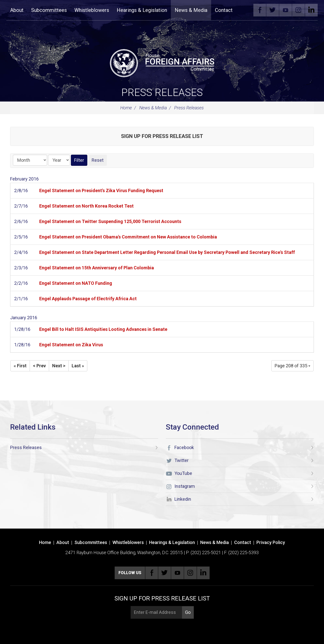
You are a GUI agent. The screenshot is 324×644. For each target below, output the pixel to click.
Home (126, 108)
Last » (78, 366)
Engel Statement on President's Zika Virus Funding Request (101, 190)
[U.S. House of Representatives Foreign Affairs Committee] (162, 62)
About (17, 10)
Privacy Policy (271, 542)
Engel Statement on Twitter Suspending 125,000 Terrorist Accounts (110, 221)
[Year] (59, 160)
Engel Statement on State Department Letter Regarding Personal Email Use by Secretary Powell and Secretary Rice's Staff (167, 252)
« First (20, 366)
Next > (59, 366)
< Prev (39, 366)
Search (244, 10)
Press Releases (162, 93)
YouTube (286, 10)
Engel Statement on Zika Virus (71, 345)
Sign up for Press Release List (162, 136)
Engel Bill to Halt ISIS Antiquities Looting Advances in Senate (103, 329)
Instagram (298, 10)
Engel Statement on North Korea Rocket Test (86, 206)
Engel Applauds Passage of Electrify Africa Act (88, 299)
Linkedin (311, 10)
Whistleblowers (92, 10)
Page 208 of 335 (292, 366)
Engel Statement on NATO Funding (76, 283)
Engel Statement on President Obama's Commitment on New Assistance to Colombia (128, 237)
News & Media (191, 10)
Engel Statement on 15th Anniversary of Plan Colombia (97, 268)
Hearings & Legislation (142, 10)
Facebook (260, 10)
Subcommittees (49, 10)
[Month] (30, 160)
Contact (224, 10)
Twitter (273, 10)
